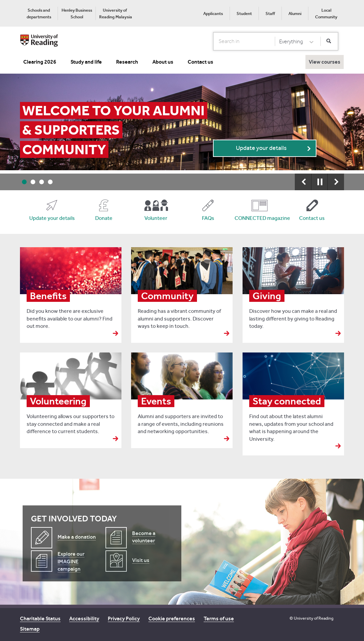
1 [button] (24, 182)
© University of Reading (311, 618)
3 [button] (42, 182)
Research (127, 62)
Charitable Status (40, 619)
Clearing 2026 (40, 62)
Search (213, 41)
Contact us (200, 62)
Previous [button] (303, 182)
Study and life (86, 62)
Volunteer (156, 218)
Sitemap (30, 629)
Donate (104, 218)
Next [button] (336, 182)
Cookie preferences (172, 619)
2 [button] (33, 182)
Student (244, 13)
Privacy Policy (124, 619)
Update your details (261, 148)
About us (163, 62)
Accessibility (84, 619)
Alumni (295, 13)
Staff (270, 13)
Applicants (213, 13)
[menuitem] (39, 13)
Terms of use (219, 619)
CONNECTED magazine (260, 218)
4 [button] (50, 182)
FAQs (208, 218)
